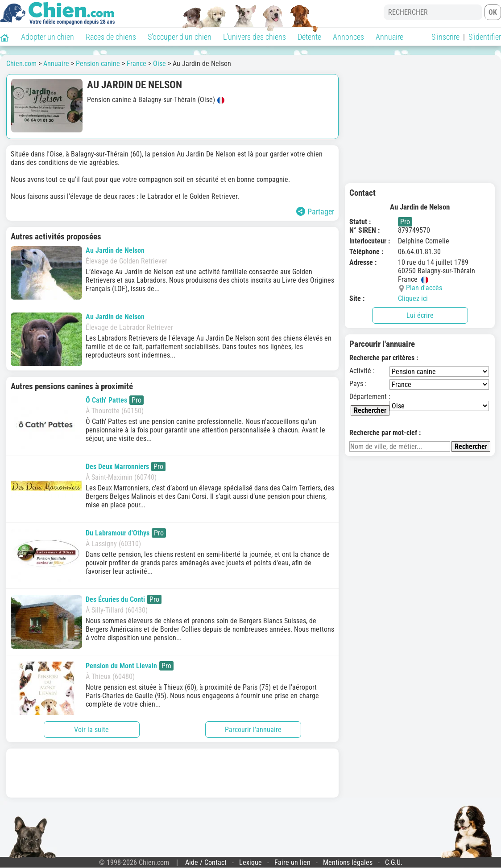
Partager (315, 212)
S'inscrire (445, 37)
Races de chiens (111, 37)
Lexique (250, 862)
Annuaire (389, 37)
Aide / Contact (206, 862)
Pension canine (98, 64)
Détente (309, 37)
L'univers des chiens (255, 37)
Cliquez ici (413, 298)
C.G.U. (394, 862)
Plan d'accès (424, 288)
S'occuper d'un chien (180, 37)
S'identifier (485, 37)
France (137, 64)
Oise (159, 64)
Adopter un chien (48, 37)
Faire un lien (292, 862)
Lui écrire (420, 315)
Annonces (348, 37)
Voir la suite (91, 730)
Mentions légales (348, 862)
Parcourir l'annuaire (253, 730)
